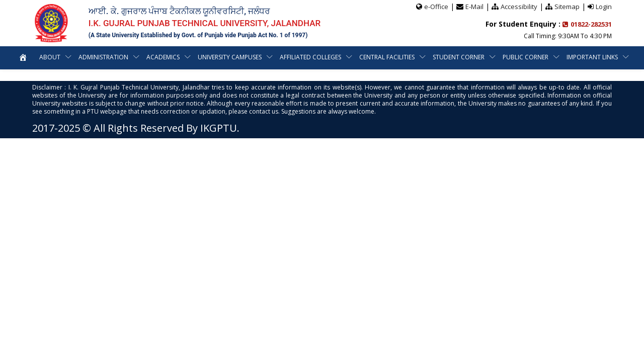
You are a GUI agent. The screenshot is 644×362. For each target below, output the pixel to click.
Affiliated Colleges (310, 57)
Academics (163, 57)
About (50, 57)
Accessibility (519, 7)
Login (604, 7)
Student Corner (459, 57)
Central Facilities (387, 57)
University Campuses (230, 57)
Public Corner (526, 57)
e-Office (436, 7)
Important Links (592, 57)
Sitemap (567, 7)
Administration (103, 57)
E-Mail (474, 7)
